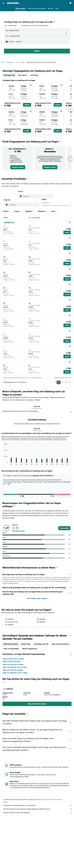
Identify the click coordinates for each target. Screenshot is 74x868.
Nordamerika (10, 62)
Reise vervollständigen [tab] (11, 697)
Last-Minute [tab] (34, 75)
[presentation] (54, 22)
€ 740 (50, 22)
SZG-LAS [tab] (37, 407)
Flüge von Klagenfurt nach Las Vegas (15, 721)
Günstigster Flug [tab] (9, 75)
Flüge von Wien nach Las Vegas (13, 707)
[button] (3, 3)
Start (3, 62)
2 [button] (63, 382)
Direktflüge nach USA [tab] (41, 693)
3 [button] (67, 382)
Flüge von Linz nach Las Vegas (13, 719)
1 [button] (59, 382)
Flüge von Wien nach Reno (12, 710)
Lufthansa (15, 574)
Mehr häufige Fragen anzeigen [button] (37, 647)
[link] (18, 167)
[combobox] (12, 26)
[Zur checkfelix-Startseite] (13, 3)
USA (17, 62)
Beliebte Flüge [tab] (26, 693)
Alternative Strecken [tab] (11, 693)
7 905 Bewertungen (18, 580)
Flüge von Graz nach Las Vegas (13, 713)
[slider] (71, 205)
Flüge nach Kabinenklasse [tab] (60, 693)
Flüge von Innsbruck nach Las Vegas (15, 716)
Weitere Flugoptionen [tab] (30, 697)
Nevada (22, 62)
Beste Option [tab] (23, 75)
